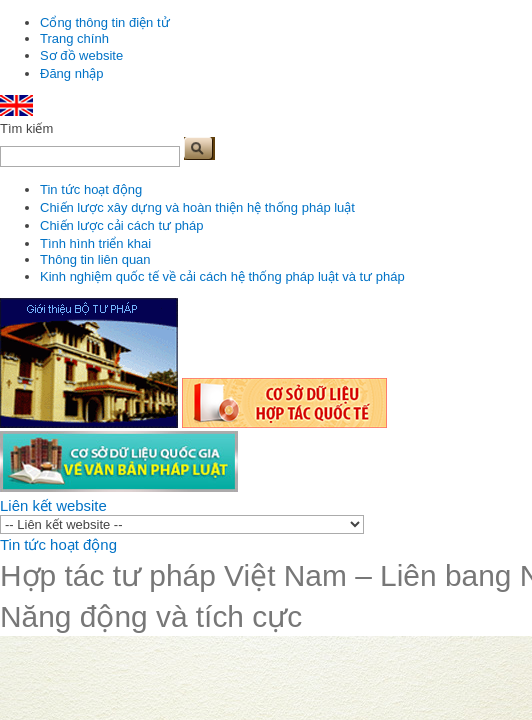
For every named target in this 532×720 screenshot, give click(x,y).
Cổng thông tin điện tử (105, 22)
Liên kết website (53, 505)
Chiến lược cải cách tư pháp (122, 225)
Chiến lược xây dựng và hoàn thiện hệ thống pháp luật (197, 207)
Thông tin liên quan (95, 259)
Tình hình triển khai (95, 243)
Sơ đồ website (81, 55)
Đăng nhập (71, 73)
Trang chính (74, 38)
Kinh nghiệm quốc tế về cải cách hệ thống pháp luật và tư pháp (222, 276)
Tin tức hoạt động (91, 189)
